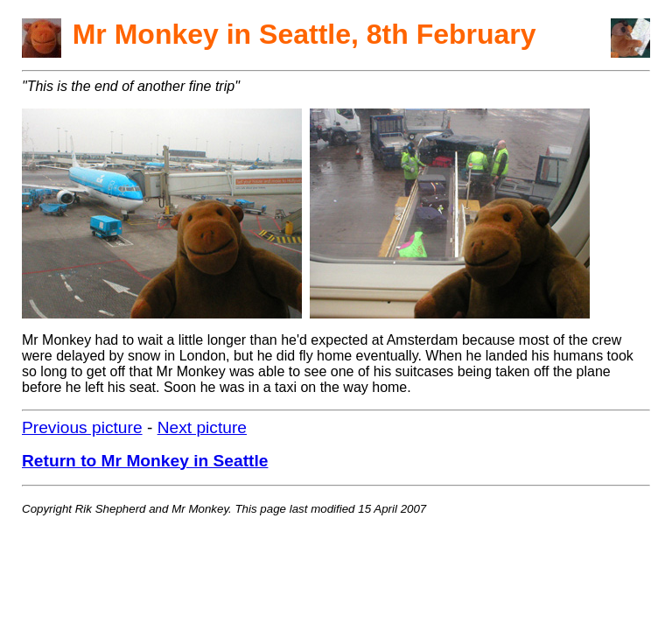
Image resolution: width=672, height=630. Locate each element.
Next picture (202, 427)
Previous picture (82, 427)
